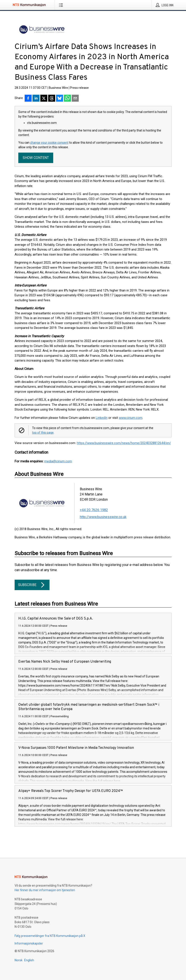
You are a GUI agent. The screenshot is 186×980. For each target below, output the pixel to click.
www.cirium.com (131, 418)
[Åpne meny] (62, 5)
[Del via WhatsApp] (67, 99)
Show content (36, 158)
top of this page (43, 433)
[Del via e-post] (75, 99)
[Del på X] (44, 99)
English (29, 960)
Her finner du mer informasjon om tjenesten (45, 890)
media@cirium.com (58, 461)
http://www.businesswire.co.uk (103, 517)
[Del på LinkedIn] (36, 99)
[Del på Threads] (52, 99)
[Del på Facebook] (28, 99)
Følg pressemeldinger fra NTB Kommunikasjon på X (50, 936)
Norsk (19, 960)
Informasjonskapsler (29, 943)
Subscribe (32, 585)
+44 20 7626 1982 (94, 510)
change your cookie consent (49, 143)
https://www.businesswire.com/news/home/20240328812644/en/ (124, 443)
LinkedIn (102, 418)
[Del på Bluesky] (60, 99)
